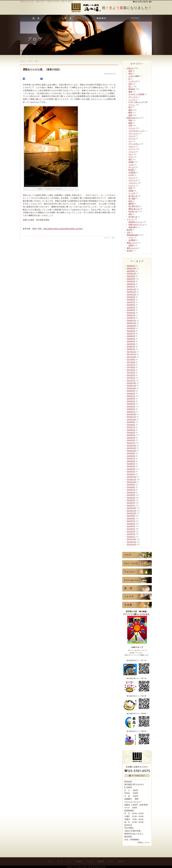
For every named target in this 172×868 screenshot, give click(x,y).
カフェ (131, 157)
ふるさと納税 (134, 76)
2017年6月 (131, 367)
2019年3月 (131, 313)
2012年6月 (131, 524)
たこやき (132, 193)
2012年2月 (131, 534)
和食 (130, 120)
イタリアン (133, 183)
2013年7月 (131, 490)
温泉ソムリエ (132, 248)
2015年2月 (131, 440)
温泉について (132, 243)
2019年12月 (131, 289)
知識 (130, 115)
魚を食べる (133, 196)
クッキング (133, 81)
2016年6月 (131, 399)
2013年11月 (131, 479)
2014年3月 (131, 469)
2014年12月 (131, 445)
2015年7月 (131, 427)
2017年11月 (131, 354)
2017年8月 (131, 362)
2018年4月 (131, 341)
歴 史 (69, 861)
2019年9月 (131, 297)
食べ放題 (132, 198)
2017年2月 (131, 378)
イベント (130, 219)
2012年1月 (131, 537)
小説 (128, 232)
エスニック (133, 180)
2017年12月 (131, 352)
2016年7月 (131, 396)
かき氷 (131, 175)
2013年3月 (131, 500)
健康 (130, 92)
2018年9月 (131, 328)
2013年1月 (131, 505)
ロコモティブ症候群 (136, 94)
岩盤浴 (131, 245)
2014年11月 (131, 448)
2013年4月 (131, 498)
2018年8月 (131, 331)
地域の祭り (133, 227)
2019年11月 (131, 292)
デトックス (133, 97)
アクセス (90, 861)
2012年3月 (131, 531)
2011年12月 (131, 539)
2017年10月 (131, 357)
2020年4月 (131, 279)
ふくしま (132, 99)
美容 (130, 214)
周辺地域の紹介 (133, 235)
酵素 (130, 112)
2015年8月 (131, 425)
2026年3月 (131, 266)
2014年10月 (131, 451)
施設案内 (79, 861)
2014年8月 (131, 456)
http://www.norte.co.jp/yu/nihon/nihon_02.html (62, 229)
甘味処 (131, 191)
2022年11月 (131, 274)
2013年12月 (131, 477)
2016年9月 (131, 391)
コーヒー (132, 152)
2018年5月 (131, 339)
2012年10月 (131, 513)
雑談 (130, 110)
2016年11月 (131, 386)
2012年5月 (131, 526)
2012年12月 (131, 508)
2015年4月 (131, 435)
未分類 (129, 251)
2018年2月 (131, 346)
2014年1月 (131, 474)
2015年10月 (131, 419)
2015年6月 (131, 430)
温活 (130, 71)
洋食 (130, 188)
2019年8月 (131, 300)
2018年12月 (131, 320)
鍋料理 (131, 204)
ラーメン (132, 128)
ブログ (111, 861)
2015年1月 (131, 443)
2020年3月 (131, 281)
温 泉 (60, 861)
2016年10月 (131, 388)
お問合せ (121, 861)
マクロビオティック (136, 131)
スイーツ (132, 149)
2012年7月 (131, 521)
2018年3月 (131, 344)
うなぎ (131, 165)
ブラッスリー (134, 133)
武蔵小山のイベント (136, 224)
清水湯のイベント (135, 222)
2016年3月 (131, 406)
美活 (130, 73)
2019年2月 (131, 315)
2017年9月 (131, 359)
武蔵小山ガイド (133, 118)
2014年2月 (131, 471)
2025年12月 (131, 268)
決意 (130, 84)
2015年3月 (131, 438)
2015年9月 (131, 422)
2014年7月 (131, 458)
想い (114, 238)
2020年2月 (131, 284)
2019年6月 (131, 305)
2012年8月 (131, 518)
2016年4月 (131, 404)
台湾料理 (132, 172)
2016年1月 (131, 412)
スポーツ (132, 146)
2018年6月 (131, 336)
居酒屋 (131, 162)
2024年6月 (131, 271)
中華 (130, 125)
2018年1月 (131, 349)
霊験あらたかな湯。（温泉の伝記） (42, 69)
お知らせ (130, 68)
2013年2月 (131, 503)
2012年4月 (131, 529)
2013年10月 (131, 482)
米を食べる (133, 217)
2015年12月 (131, 414)
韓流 (130, 201)
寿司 (130, 159)
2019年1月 (131, 318)
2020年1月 (131, 287)
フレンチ (132, 136)
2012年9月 (131, 516)
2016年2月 (131, 409)
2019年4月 (131, 310)
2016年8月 (131, 393)
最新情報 (101, 861)
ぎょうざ (132, 167)
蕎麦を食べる (134, 209)
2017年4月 (131, 373)
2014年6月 (131, 461)
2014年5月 (131, 464)
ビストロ (132, 138)
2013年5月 (131, 495)
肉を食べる (133, 211)
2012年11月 (131, 511)
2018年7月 (131, 333)
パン (130, 141)
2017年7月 (131, 365)
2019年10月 (131, 294)
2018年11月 (131, 323)
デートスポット (135, 144)
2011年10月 (131, 544)
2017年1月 (131, 380)
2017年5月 (131, 370)
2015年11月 (131, 417)
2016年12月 (131, 383)
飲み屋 (131, 170)
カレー (131, 154)
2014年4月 (131, 466)
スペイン (132, 178)
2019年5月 (131, 307)
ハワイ (131, 237)
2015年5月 (131, 432)
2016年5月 (131, 401)
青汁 (130, 107)
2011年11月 (131, 542)
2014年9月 (131, 453)
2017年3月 (131, 375)
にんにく (132, 185)
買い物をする (134, 206)
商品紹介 (132, 89)
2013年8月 (131, 487)
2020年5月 (131, 276)
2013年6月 (131, 492)
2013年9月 (131, 484)
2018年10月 (131, 326)
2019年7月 (131, 302)
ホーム (23, 61)
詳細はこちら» (144, 842)
